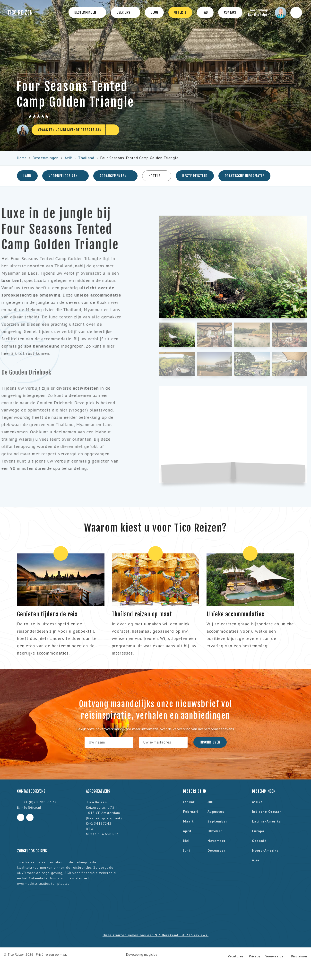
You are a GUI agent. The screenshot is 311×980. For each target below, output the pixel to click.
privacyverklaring (109, 729)
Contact (230, 12)
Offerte (180, 12)
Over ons (125, 13)
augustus (216, 812)
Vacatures (236, 956)
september (217, 821)
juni (186, 850)
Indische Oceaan (267, 812)
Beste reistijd (195, 176)
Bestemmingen (87, 13)
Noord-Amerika (265, 850)
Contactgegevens (31, 791)
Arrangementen (115, 176)
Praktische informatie (244, 176)
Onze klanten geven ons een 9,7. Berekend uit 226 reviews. (155, 935)
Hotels (157, 176)
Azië (68, 158)
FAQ (205, 12)
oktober (215, 831)
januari (189, 802)
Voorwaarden (275, 956)
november (216, 841)
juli (211, 802)
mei (186, 841)
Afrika (257, 802)
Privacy (254, 956)
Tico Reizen (20, 13)
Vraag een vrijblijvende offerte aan (70, 130)
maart (188, 821)
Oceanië (259, 841)
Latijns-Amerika (266, 821)
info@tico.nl (31, 807)
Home (22, 158)
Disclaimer (299, 956)
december (216, 850)
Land (27, 176)
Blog (154, 12)
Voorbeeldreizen (65, 176)
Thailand (86, 158)
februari (190, 812)
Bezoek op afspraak (104, 818)
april (187, 831)
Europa (258, 831)
